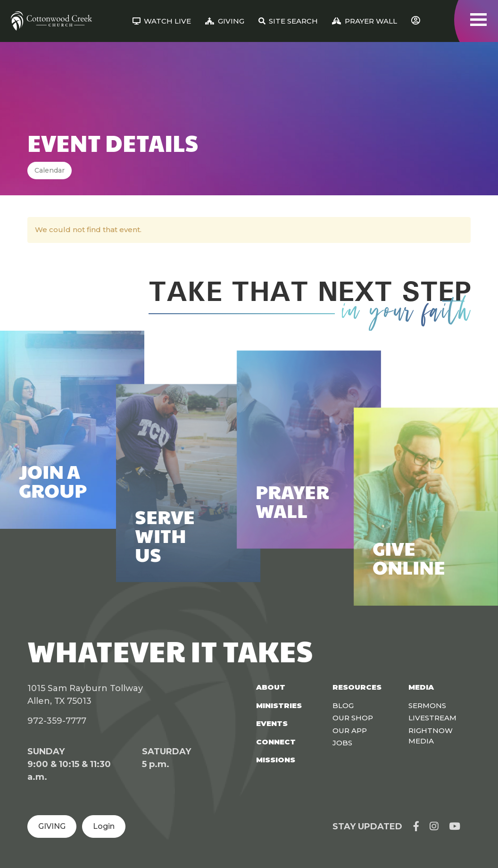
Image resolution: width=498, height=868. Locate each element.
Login (104, 826)
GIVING (52, 826)
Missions (276, 760)
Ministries (279, 705)
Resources (357, 687)
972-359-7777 (57, 721)
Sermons (427, 705)
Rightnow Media (431, 736)
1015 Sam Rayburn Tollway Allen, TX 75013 (85, 695)
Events (272, 723)
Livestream (432, 718)
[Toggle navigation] (478, 20)
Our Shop (353, 718)
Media (421, 687)
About (271, 687)
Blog (343, 705)
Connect (276, 742)
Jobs (342, 743)
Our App (350, 730)
